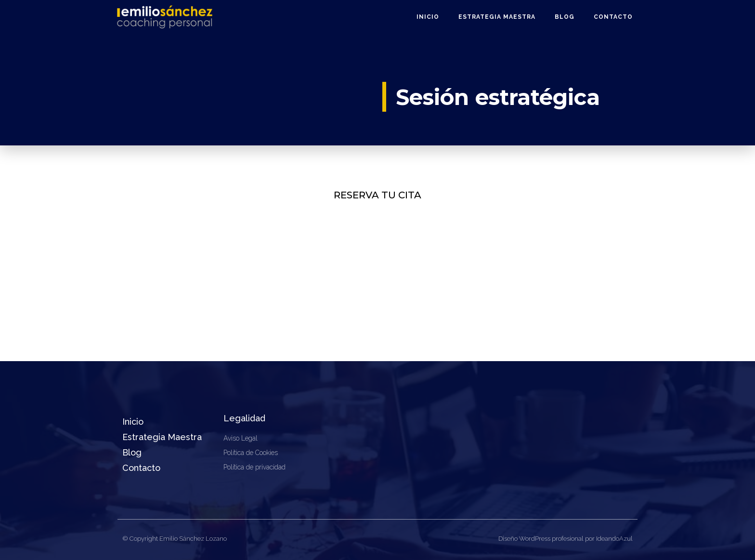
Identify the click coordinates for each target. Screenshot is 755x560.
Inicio (428, 17)
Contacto (613, 17)
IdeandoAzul (614, 539)
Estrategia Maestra (497, 17)
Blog (565, 17)
